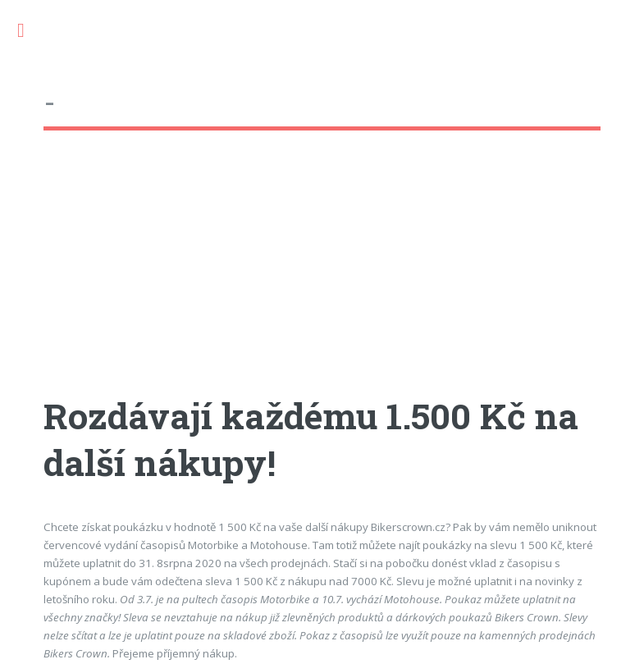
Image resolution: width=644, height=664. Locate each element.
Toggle (30, 31)
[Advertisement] (322, 278)
